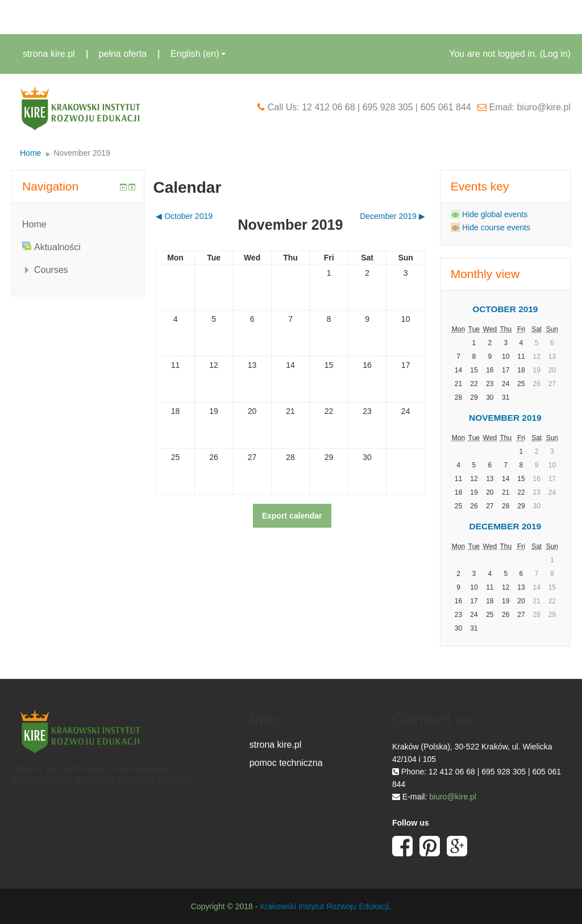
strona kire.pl (49, 54)
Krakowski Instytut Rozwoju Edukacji (324, 906)
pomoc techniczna (286, 763)
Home (30, 153)
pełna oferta (123, 54)
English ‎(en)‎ (198, 54)
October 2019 (505, 309)
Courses (51, 270)
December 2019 (506, 526)
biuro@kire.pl (453, 797)
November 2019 (82, 153)
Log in (555, 54)
